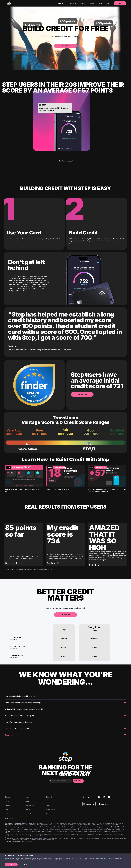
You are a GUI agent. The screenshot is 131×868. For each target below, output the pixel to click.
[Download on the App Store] (103, 804)
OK (11, 864)
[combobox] (62, 3)
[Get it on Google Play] (89, 804)
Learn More (14, 639)
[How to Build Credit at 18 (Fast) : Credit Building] (65, 478)
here (46, 860)
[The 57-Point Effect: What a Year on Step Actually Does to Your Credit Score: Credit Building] (107, 479)
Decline (26, 864)
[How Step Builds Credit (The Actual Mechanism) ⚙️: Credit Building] (24, 479)
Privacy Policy (85, 860)
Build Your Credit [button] (65, 46)
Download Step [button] (82, 394)
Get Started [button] (120, 3)
